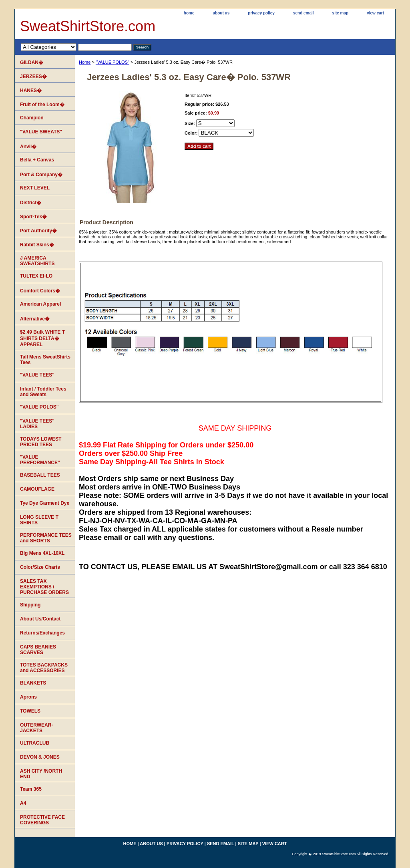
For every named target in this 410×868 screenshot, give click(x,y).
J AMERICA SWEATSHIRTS (37, 261)
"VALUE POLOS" (113, 62)
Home (85, 62)
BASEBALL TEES (40, 475)
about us (221, 13)
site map (341, 13)
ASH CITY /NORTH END (41, 774)
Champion (32, 118)
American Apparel (40, 304)
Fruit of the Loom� (42, 105)
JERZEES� (33, 77)
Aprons (28, 697)
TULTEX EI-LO (36, 276)
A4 (23, 803)
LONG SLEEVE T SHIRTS (39, 520)
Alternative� (35, 319)
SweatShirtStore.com (88, 26)
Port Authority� (38, 231)
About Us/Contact (40, 619)
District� (31, 203)
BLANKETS (33, 683)
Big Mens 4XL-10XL (42, 553)
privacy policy (261, 13)
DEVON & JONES (40, 757)
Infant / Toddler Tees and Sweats (43, 392)
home (189, 13)
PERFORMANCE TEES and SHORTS (46, 538)
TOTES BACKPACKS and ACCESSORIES (44, 668)
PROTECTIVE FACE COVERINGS (42, 820)
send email (303, 13)
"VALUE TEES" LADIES (37, 424)
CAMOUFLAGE (37, 489)
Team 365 (31, 789)
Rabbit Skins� (37, 245)
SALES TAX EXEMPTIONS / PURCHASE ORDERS (44, 587)
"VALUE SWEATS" (41, 132)
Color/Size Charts (40, 567)
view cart (375, 13)
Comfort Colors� (40, 291)
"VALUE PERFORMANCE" (40, 460)
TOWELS (30, 711)
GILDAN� (32, 62)
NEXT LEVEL (35, 188)
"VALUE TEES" (37, 375)
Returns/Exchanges (42, 633)
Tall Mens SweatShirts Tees (45, 360)
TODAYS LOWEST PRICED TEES (41, 442)
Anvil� (28, 147)
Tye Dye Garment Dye (45, 503)
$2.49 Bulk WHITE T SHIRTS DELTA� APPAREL (42, 338)
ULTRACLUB (35, 743)
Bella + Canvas (37, 160)
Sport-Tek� (33, 217)
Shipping (30, 605)
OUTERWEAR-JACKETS (36, 728)
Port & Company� (41, 175)
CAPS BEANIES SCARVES (38, 650)
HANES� (31, 91)
